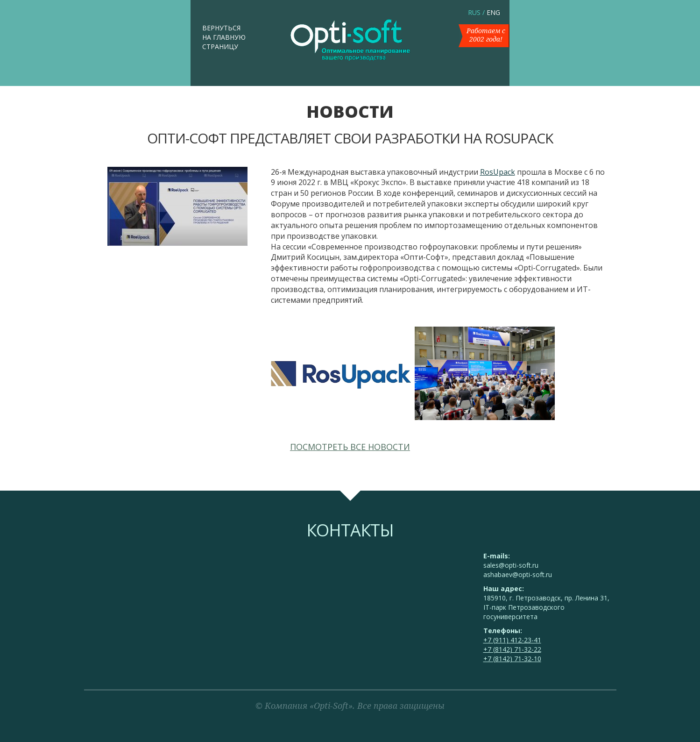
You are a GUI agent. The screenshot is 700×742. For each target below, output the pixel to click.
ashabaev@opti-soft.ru (518, 574)
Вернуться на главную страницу (224, 37)
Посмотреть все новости (350, 447)
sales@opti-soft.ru (511, 565)
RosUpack (498, 172)
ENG (493, 12)
